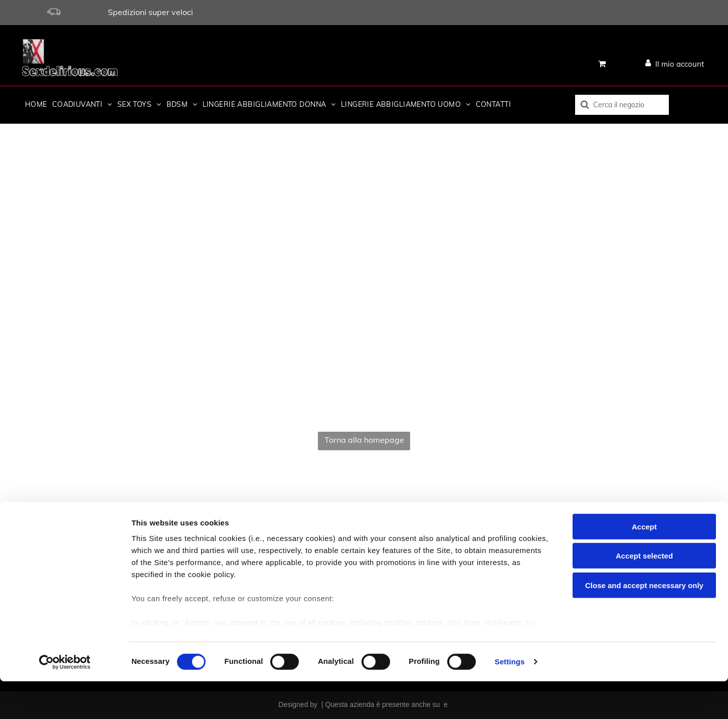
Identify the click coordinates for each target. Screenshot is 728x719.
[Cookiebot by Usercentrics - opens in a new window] (65, 699)
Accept (644, 564)
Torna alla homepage (364, 440)
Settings (510, 699)
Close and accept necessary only (644, 623)
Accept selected (644, 593)
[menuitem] (34, 104)
